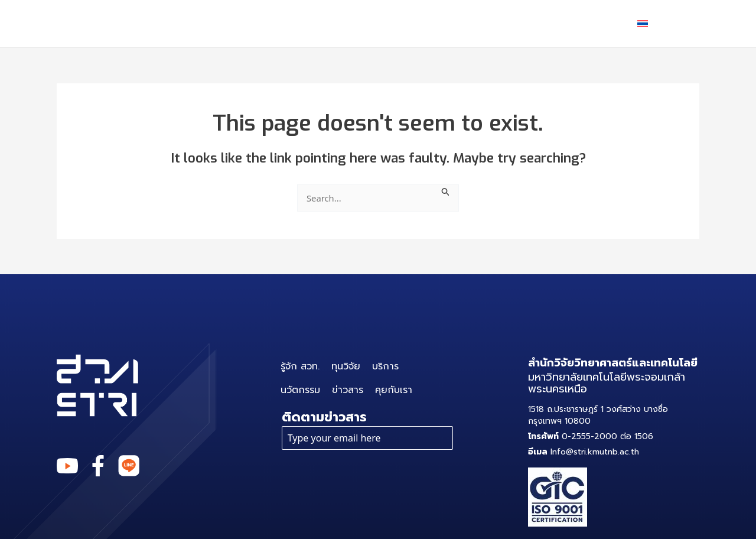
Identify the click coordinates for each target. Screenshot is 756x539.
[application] (384, 24)
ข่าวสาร (516, 23)
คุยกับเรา (587, 23)
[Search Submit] (449, 191)
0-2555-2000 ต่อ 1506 (591, 436)
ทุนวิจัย (296, 23)
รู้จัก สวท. (226, 23)
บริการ (366, 24)
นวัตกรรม (443, 23)
